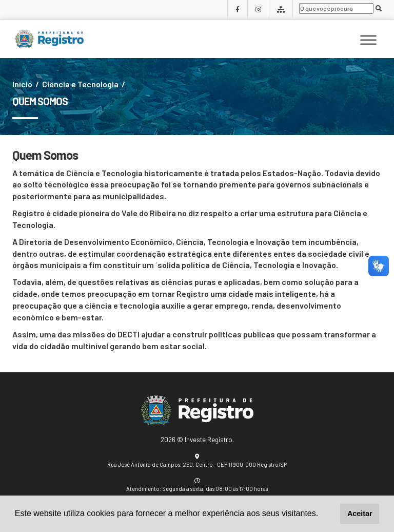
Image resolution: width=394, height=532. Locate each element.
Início (22, 84)
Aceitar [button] (360, 514)
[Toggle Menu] (368, 40)
